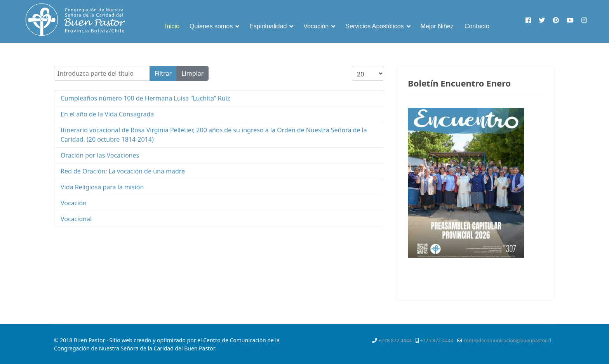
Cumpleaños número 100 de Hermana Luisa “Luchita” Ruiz (145, 98)
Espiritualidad (268, 26)
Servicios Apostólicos (374, 26)
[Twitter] (542, 20)
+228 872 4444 (395, 341)
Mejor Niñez (437, 26)
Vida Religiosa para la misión (102, 187)
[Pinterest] (556, 20)
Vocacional (76, 219)
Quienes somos (211, 26)
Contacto (477, 26)
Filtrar (163, 73)
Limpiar (192, 73)
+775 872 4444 (437, 341)
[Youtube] (570, 20)
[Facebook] (528, 20)
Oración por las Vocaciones (100, 155)
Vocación (316, 26)
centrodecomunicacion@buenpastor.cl (507, 341)
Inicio (172, 26)
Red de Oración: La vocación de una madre (123, 171)
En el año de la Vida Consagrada (107, 114)
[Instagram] (584, 20)
